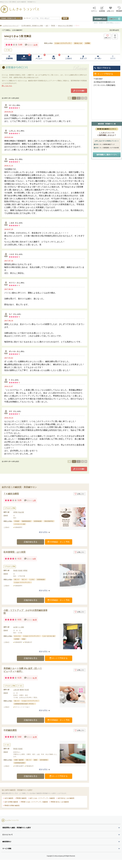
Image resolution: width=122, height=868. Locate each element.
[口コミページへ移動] (24, 58)
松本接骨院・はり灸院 (15, 552)
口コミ (78, 26)
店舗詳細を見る (30, 542)
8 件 (34, 559)
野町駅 (53, 26)
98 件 (35, 620)
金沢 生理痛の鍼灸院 (11, 802)
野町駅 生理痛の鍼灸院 (12, 806)
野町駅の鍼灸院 (21, 798)
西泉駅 (20, 571)
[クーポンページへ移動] (98, 58)
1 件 (34, 500)
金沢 (47, 26)
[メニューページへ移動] (39, 58)
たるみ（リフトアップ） (63, 43)
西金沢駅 (21, 512)
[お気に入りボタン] (107, 37)
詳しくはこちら (7, 86)
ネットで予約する (59, 658)
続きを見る (45, 532)
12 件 (35, 737)
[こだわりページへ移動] (68, 58)
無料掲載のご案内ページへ (107, 155)
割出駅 (27, 690)
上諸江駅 (16, 690)
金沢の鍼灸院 (9, 798)
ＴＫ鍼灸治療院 (11, 494)
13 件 (35, 45)
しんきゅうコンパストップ (10, 26)
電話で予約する (103, 68)
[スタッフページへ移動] (83, 58)
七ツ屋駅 (21, 627)
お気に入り (80, 494)
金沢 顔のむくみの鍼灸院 (66, 798)
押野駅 (15, 512)
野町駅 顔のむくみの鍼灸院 (60, 802)
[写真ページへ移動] (54, 58)
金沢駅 (15, 627)
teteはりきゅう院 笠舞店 (65, 26)
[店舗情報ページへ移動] (9, 58)
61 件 (35, 678)
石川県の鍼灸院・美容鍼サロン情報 (32, 26)
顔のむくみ (78, 43)
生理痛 (87, 43)
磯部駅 (22, 690)
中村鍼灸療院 (10, 730)
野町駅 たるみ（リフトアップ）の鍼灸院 (34, 802)
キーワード (27, 18)
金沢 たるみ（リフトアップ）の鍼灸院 (42, 798)
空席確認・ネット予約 (59, 542)
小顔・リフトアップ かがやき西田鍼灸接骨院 (25, 612)
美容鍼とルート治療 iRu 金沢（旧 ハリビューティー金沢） (23, 670)
